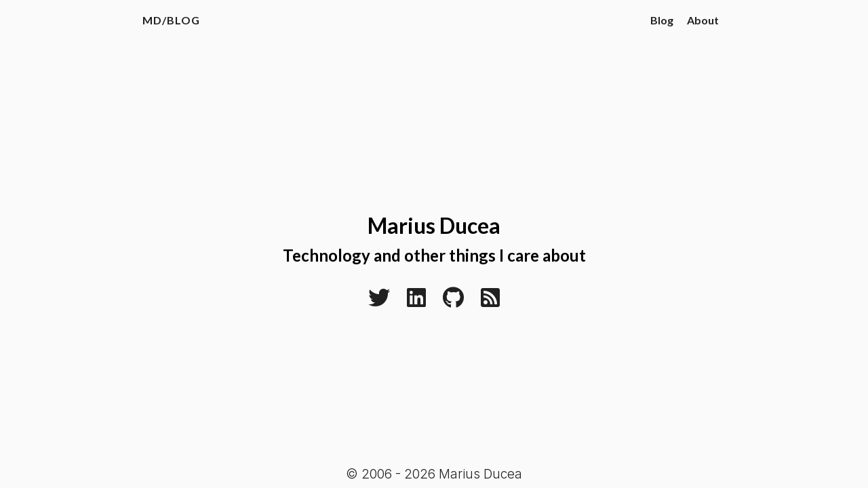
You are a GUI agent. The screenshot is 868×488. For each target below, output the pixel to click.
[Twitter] (379, 302)
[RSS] (490, 302)
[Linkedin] (416, 302)
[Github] (453, 302)
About (703, 20)
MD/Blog (171, 20)
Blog (662, 20)
